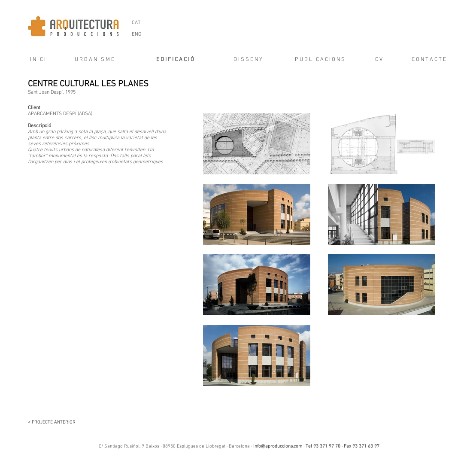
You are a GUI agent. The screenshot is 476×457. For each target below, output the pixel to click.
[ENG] (137, 35)
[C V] (379, 60)
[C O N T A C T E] (429, 60)
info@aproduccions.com (278, 446)
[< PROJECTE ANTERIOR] (56, 423)
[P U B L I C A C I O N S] (320, 60)
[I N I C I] (35, 60)
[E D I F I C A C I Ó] (175, 60)
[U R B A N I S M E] (95, 60)
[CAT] (136, 23)
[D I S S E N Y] (248, 60)
